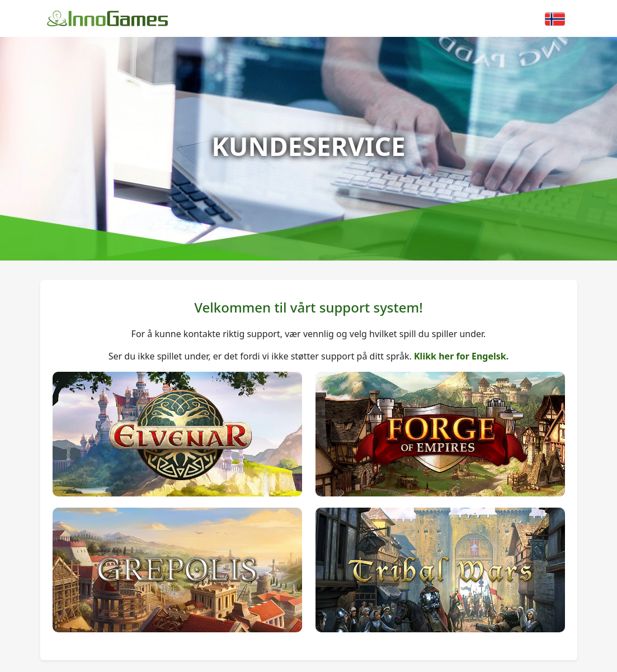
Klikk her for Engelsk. (461, 356)
